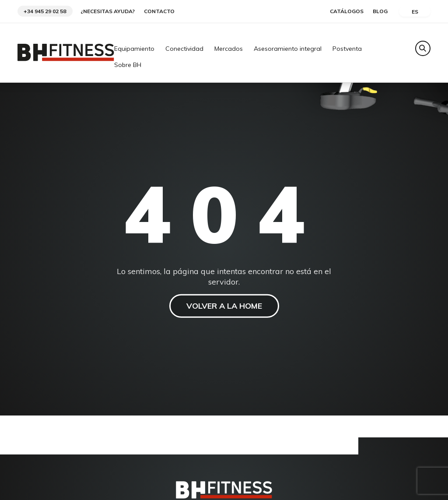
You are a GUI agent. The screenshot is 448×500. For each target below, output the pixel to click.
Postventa (347, 49)
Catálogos (347, 11)
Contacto (159, 11)
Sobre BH (128, 65)
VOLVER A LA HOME (224, 306)
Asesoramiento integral (288, 49)
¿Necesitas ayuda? (108, 11)
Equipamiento (134, 49)
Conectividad (184, 49)
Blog (380, 11)
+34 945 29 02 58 (45, 11)
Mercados (229, 49)
